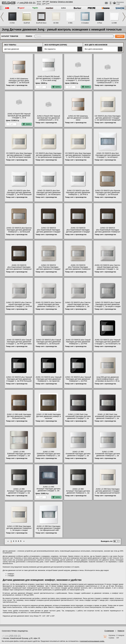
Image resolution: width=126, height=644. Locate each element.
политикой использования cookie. (92, 641)
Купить (56, 87)
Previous (2, 17)
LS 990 (114, 23)
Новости (121, 631)
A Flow (100, 23)
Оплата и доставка (65, 2)
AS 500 (56, 23)
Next (124, 17)
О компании (109, 631)
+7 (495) (26, 3)
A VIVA (12, 23)
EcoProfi (27, 23)
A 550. (71, 23)
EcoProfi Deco (41, 23)
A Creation (85, 23)
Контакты (54, 2)
